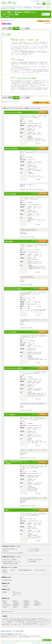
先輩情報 (27, 28)
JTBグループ (5, 551)
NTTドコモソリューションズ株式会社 (13, 112)
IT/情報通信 (7, 17)
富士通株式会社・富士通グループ (10, 549)
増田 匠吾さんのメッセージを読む (27, 506)
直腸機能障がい (16, 605)
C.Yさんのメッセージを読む (26, 328)
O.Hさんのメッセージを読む (26, 284)
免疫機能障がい (37, 605)
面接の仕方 (5, 572)
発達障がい (26, 607)
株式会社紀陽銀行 (33, 561)
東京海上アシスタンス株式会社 (36, 560)
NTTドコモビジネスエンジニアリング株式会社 (13, 553)
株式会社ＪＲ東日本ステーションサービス (12, 561)
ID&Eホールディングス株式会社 (10, 560)
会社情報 (4, 28)
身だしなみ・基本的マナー (40, 570)
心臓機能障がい (27, 603)
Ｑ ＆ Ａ (22, 28)
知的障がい (5, 607)
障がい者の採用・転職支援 (7, 634)
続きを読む (22, 119)
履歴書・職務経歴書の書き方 (25, 570)
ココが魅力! (16, 28)
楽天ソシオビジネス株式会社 (11, 149)
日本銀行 (7, 510)
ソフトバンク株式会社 (10, 415)
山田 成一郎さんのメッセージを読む (28, 458)
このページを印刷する (36, 1)
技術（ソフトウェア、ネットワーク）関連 (17, 594)
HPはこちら (47, 14)
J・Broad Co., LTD (8, 643)
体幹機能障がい (16, 603)
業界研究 (5, 570)
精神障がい (15, 607)
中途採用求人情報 (10, 28)
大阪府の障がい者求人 (8, 580)
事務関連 (5, 592)
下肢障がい (5, 603)
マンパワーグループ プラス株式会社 (13, 289)
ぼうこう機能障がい (7, 605)
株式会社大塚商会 (9, 241)
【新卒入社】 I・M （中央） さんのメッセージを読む (31, 189)
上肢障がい (36, 601)
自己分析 (13, 570)
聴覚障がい (15, 601)
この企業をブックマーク (8, 20)
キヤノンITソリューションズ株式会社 (13, 368)
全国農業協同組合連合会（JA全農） (10, 563)
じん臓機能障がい (38, 603)
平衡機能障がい (27, 601)
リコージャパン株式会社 (10, 332)
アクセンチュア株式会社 (10, 194)
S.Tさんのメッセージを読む (26, 410)
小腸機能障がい (27, 605)
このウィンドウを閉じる (46, 1)
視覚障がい (5, 601)
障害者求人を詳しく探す (7, 611)
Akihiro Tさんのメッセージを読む (27, 237)
